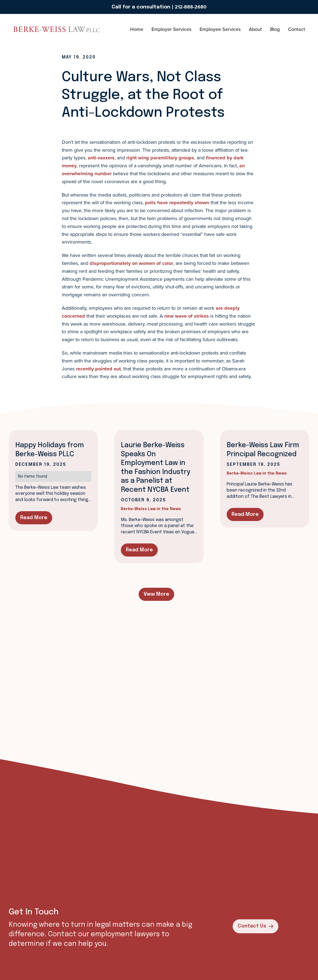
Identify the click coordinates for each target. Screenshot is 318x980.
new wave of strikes (187, 316)
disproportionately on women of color (131, 263)
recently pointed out (98, 369)
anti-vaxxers (101, 158)
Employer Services (171, 29)
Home (137, 29)
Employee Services (220, 29)
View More (156, 594)
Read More (34, 518)
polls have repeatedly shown (177, 203)
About (255, 29)
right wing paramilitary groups (160, 158)
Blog (275, 29)
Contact (297, 29)
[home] (29, 29)
